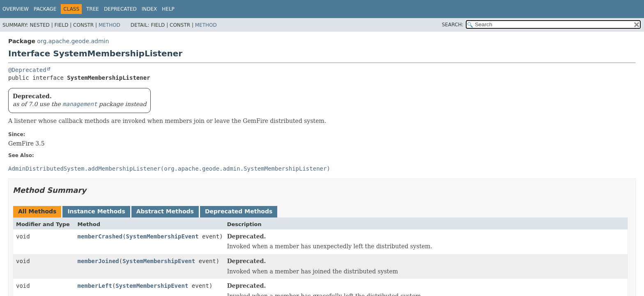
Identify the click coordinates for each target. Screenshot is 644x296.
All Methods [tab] (37, 211)
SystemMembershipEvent (162, 236)
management (80, 104)
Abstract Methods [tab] (165, 211)
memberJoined (98, 261)
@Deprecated (27, 70)
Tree (93, 9)
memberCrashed (100, 236)
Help (168, 9)
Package (45, 9)
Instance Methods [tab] (96, 211)
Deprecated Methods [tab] (239, 211)
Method (109, 25)
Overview (16, 9)
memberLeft (95, 286)
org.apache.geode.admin (73, 41)
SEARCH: (453, 25)
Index (149, 9)
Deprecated (120, 9)
